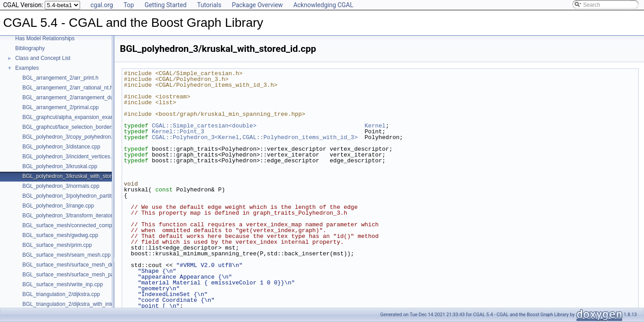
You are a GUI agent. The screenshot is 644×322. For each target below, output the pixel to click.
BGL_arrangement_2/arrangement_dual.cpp (75, 97)
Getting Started (165, 5)
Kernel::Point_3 (178, 131)
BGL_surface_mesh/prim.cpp (57, 245)
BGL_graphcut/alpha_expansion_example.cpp (77, 117)
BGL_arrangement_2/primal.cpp (61, 107)
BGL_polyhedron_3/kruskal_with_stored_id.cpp (79, 176)
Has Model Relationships (45, 38)
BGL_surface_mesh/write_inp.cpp (63, 284)
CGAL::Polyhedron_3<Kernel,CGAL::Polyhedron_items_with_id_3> (254, 137)
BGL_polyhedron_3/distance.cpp (61, 147)
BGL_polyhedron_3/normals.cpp (61, 186)
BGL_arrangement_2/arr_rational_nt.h (68, 88)
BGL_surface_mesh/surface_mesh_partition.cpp (80, 275)
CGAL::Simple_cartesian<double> (204, 126)
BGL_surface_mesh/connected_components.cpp (80, 225)
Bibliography (30, 48)
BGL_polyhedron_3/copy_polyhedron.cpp (72, 137)
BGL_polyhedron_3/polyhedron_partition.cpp (76, 196)
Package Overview (257, 5)
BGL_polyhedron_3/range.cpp (58, 206)
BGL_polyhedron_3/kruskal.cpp (60, 166)
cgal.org (102, 5)
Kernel (375, 126)
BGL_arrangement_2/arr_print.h (60, 78)
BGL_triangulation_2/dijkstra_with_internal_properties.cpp (91, 304)
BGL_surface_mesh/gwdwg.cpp (60, 235)
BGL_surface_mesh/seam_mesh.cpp (66, 255)
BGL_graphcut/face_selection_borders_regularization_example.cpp (102, 127)
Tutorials (209, 5)
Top (129, 5)
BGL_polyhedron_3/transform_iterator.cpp (72, 216)
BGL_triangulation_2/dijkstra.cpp (61, 294)
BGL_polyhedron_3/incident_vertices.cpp (71, 157)
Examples (27, 68)
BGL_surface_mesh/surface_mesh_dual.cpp (75, 265)
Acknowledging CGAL (323, 5)
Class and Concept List (43, 58)
